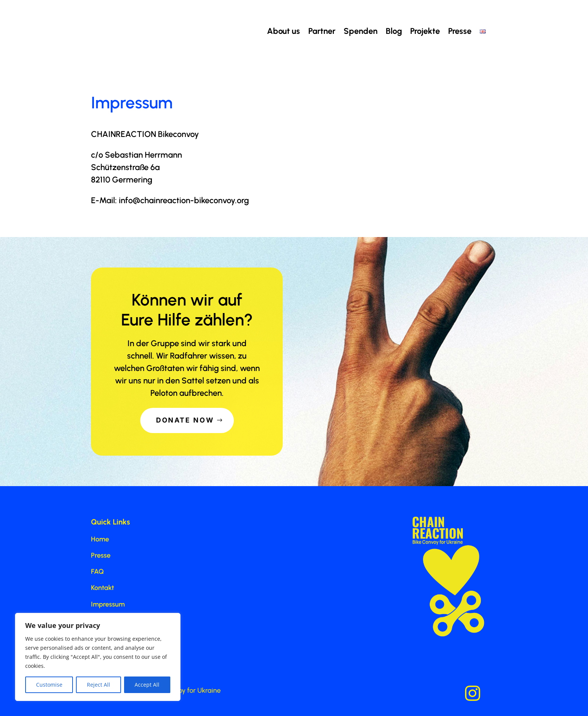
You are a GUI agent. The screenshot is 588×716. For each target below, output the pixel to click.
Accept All (147, 685)
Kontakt (102, 588)
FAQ (97, 572)
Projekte (425, 31)
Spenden (361, 31)
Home (100, 539)
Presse (460, 31)
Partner (322, 31)
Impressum (108, 604)
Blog (394, 31)
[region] (98, 657)
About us (283, 31)
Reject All (99, 685)
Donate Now (185, 420)
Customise (49, 685)
